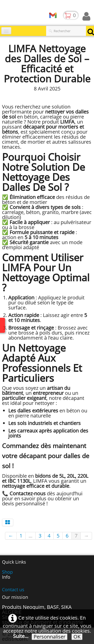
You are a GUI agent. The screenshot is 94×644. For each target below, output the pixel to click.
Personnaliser (50, 637)
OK (77, 637)
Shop (7, 572)
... (30, 536)
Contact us (13, 589)
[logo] (2, 14)
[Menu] (6, 31)
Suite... (21, 636)
